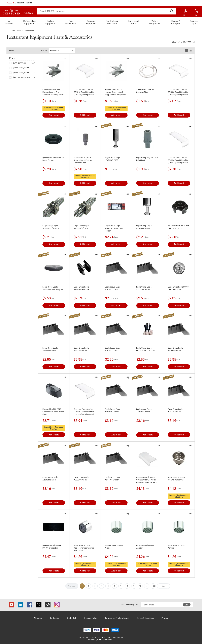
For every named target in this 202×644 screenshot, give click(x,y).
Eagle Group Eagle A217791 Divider (113, 479)
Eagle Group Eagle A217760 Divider (175, 410)
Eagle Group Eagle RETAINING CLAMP (81, 288)
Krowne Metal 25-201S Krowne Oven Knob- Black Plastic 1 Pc (53, 412)
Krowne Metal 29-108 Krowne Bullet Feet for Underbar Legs (83, 160)
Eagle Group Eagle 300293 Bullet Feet (147, 159)
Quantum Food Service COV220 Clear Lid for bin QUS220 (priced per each (178, 92)
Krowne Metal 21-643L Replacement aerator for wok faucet (84, 548)
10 (140, 586)
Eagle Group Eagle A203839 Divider (113, 410)
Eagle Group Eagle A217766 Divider (144, 288)
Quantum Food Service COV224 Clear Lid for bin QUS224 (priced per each (178, 160)
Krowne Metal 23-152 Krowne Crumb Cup (176, 479)
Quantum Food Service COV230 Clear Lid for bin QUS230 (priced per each (84, 412)
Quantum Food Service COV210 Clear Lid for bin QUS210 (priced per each (84, 92)
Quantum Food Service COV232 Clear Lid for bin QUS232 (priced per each (147, 480)
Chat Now (54, 110)
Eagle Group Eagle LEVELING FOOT (113, 159)
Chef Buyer (11, 31)
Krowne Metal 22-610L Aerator (177, 547)
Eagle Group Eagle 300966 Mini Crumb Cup (179, 288)
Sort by (44, 51)
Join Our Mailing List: (130, 605)
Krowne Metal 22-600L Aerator (145, 547)
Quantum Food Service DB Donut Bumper (53, 159)
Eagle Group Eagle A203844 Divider (81, 479)
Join (187, 605)
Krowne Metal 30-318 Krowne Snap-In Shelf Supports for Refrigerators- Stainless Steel (116, 92)
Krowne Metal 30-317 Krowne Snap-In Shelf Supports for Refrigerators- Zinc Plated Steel (54, 92)
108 (153, 586)
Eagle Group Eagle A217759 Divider (81, 349)
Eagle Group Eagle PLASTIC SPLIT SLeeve (146, 349)
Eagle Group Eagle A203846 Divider (144, 410)
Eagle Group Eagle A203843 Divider (50, 479)
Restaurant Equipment (25, 31)
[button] (19, 3)
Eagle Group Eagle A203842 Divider (113, 349)
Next (164, 586)
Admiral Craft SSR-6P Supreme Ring (145, 91)
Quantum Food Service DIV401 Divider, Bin (52, 547)
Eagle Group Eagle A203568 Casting (144, 227)
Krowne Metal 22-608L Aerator (114, 547)
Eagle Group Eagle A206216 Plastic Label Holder (114, 228)
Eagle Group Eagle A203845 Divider (175, 349)
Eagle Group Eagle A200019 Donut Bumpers (53, 288)
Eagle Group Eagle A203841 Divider (113, 288)
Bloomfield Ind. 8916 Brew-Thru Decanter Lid (179, 227)
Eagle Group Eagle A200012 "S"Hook (81, 227)
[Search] (107, 11)
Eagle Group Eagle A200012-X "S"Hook (51, 227)
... (147, 586)
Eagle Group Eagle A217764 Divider (50, 349)
